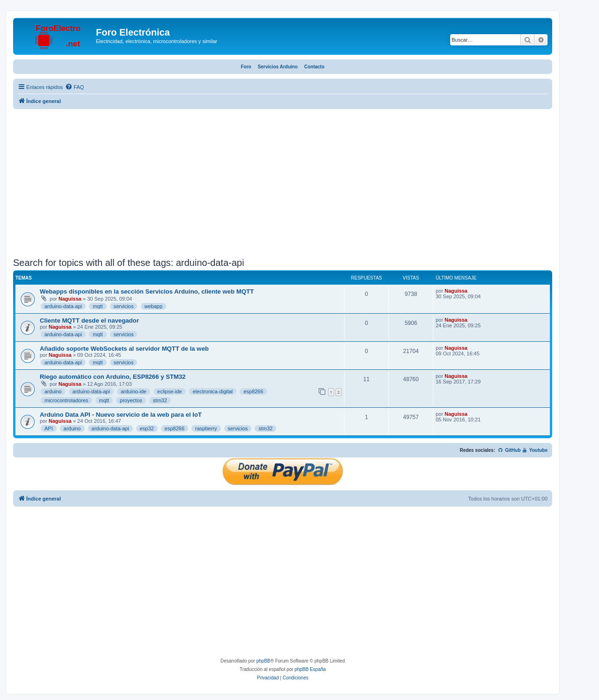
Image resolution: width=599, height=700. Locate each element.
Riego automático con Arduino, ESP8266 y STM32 (113, 377)
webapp (154, 306)
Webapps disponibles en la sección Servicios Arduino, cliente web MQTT (147, 291)
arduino (53, 391)
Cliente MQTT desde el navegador (89, 321)
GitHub (509, 450)
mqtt (98, 306)
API (49, 428)
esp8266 (253, 391)
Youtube (535, 450)
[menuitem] (74, 87)
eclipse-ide (170, 391)
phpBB (263, 661)
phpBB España (310, 669)
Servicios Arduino (278, 67)
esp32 (147, 428)
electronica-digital (213, 391)
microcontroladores (66, 400)
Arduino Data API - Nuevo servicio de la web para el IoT (121, 415)
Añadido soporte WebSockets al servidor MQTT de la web (124, 349)
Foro (246, 67)
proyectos (131, 400)
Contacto (314, 67)
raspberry (206, 428)
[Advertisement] (283, 184)
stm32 (160, 400)
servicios (124, 306)
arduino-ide (134, 391)
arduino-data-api (63, 306)
